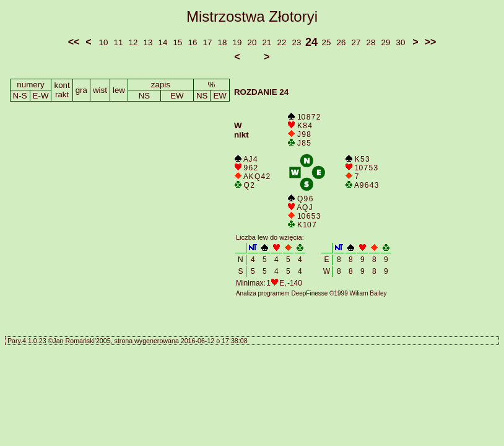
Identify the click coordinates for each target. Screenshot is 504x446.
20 (252, 42)
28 (371, 42)
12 (133, 42)
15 (178, 42)
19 (237, 42)
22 (282, 42)
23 (297, 42)
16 (193, 42)
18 (223, 42)
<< (74, 42)
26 (341, 42)
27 (356, 42)
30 (401, 42)
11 (119, 42)
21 (267, 42)
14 (163, 42)
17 (208, 42)
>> (431, 42)
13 (148, 42)
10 (104, 42)
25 (327, 42)
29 (386, 42)
